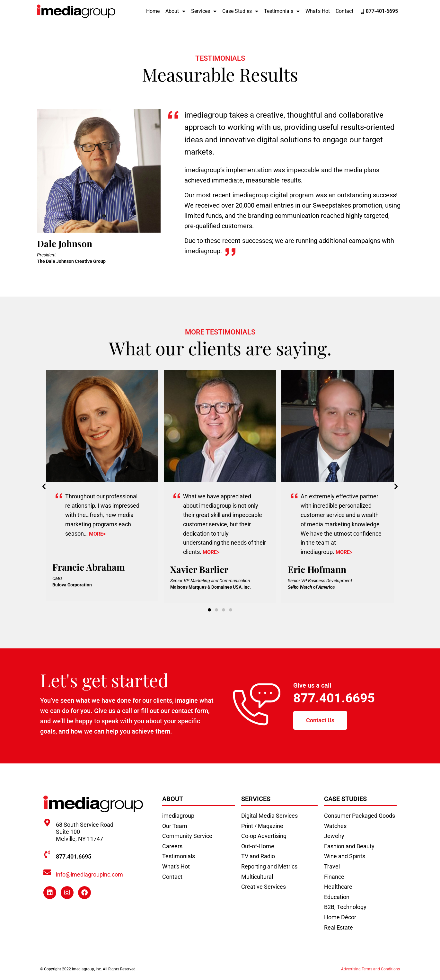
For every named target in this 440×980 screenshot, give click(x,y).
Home (153, 11)
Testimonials (282, 11)
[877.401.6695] (47, 854)
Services (204, 11)
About (175, 11)
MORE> (97, 534)
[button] (44, 486)
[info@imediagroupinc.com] (47, 872)
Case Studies (240, 11)
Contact (344, 11)
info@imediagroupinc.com (89, 874)
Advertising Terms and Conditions (370, 969)
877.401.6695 (334, 698)
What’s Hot (318, 11)
